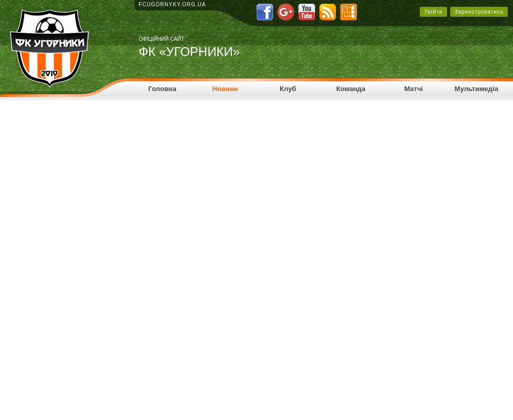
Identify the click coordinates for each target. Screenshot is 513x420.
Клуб (288, 89)
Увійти (433, 12)
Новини (225, 89)
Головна (162, 89)
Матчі (414, 89)
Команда (351, 89)
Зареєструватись (479, 12)
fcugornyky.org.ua (172, 4)
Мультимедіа (476, 89)
